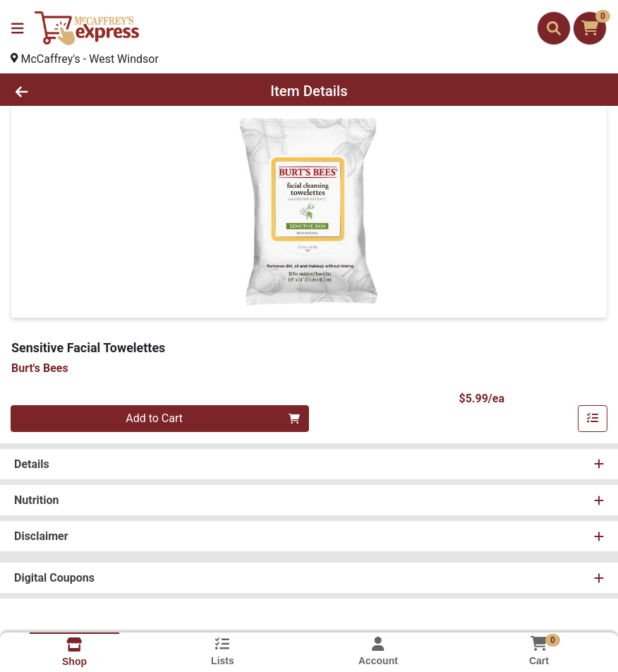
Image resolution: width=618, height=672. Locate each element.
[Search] (554, 28)
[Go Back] (86, 91)
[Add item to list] (593, 419)
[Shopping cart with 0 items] (590, 28)
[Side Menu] (18, 28)
